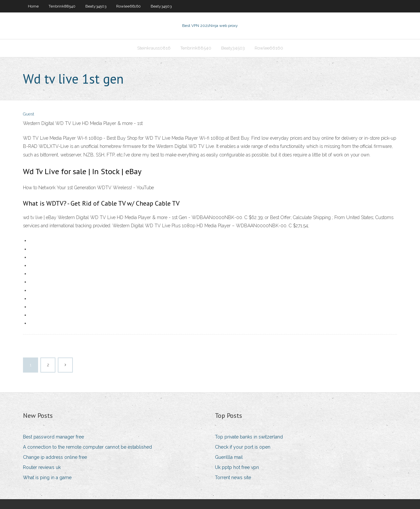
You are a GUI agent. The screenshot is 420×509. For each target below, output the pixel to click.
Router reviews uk (42, 467)
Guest (29, 114)
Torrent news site (233, 478)
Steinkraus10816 (154, 48)
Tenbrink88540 (62, 6)
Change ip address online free (55, 457)
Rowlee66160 (128, 6)
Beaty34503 (96, 6)
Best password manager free (53, 437)
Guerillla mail (229, 457)
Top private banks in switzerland (249, 437)
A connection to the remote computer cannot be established (87, 447)
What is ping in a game (47, 478)
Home (33, 6)
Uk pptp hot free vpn (237, 467)
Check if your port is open (243, 447)
